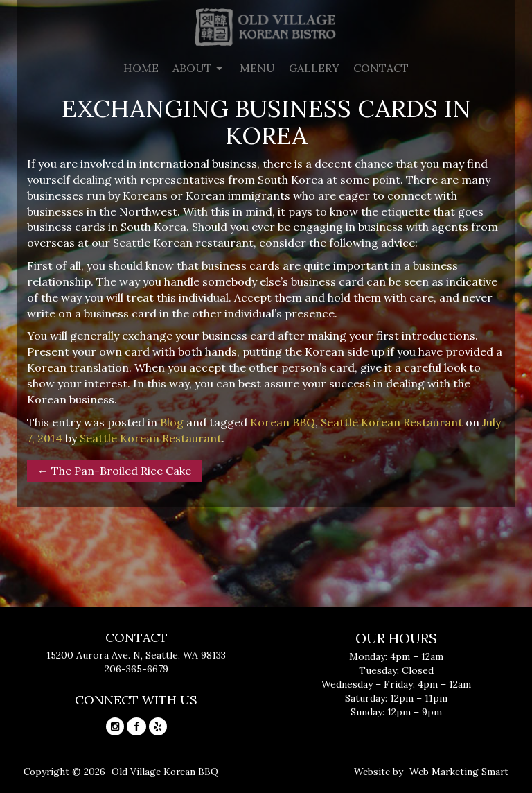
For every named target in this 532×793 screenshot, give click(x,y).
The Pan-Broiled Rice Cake (114, 471)
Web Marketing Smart (459, 772)
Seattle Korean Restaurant (392, 422)
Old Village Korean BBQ (165, 772)
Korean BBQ (283, 422)
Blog (172, 422)
